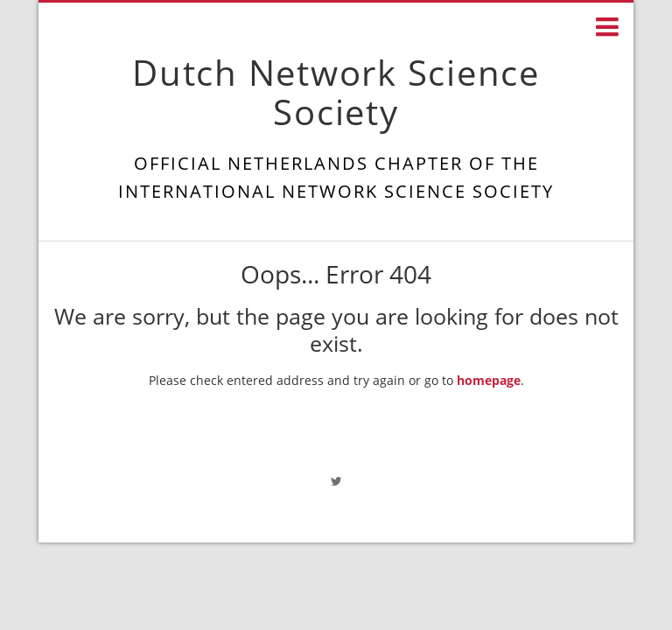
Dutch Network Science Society (336, 92)
